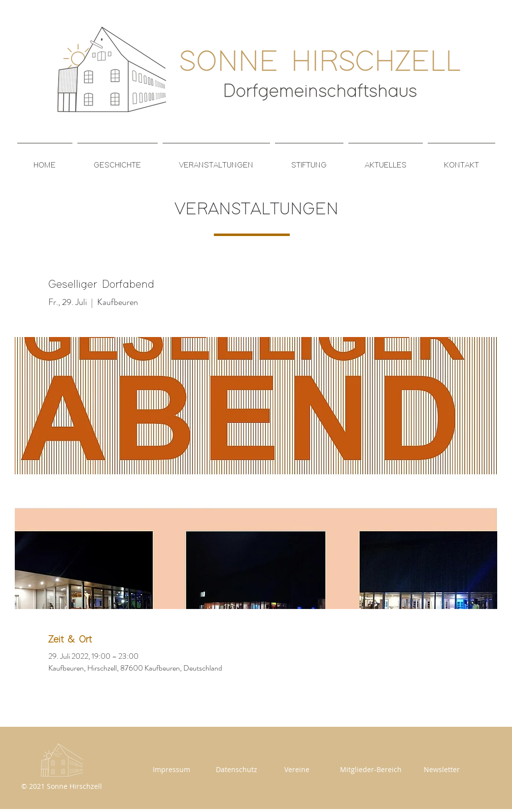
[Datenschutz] (237, 769)
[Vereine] (297, 769)
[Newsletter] (442, 769)
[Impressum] (171, 769)
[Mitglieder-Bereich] (371, 769)
